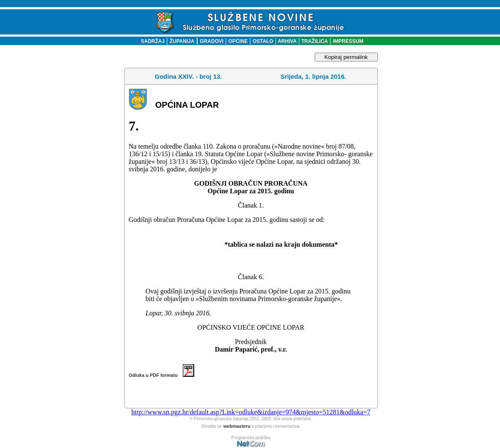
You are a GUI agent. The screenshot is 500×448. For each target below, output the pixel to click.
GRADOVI (212, 41)
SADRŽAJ (151, 41)
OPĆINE (238, 41)
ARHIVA (286, 41)
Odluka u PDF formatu (162, 375)
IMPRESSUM (348, 41)
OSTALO (263, 41)
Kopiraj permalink (346, 57)
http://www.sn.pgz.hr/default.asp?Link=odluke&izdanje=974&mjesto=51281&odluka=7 (251, 412)
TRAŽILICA (314, 41)
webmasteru (237, 426)
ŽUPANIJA (182, 41)
